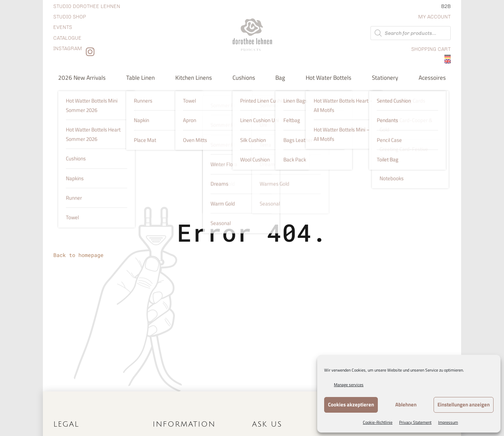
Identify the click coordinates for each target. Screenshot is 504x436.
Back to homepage (78, 255)
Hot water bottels (329, 77)
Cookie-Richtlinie (378, 422)
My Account (434, 17)
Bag (280, 77)
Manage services (349, 385)
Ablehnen (406, 404)
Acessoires (432, 77)
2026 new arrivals (82, 77)
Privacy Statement (415, 422)
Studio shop (70, 17)
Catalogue (67, 38)
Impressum (448, 422)
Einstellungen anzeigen (464, 404)
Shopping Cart (431, 49)
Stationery (385, 77)
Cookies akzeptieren (351, 404)
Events (63, 27)
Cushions (244, 77)
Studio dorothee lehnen (87, 6)
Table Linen (140, 77)
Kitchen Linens (194, 77)
